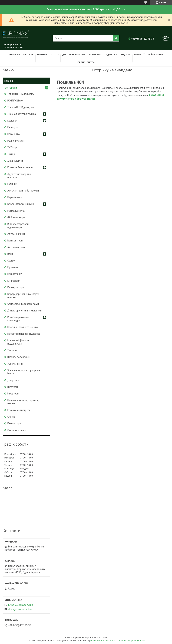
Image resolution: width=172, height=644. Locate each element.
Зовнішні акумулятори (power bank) (24, 372)
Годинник (13, 184)
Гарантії (139, 54)
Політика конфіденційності (131, 641)
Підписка (111, 54)
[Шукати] (116, 38)
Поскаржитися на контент (103, 641)
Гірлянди (13, 267)
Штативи (13, 387)
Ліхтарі (11, 154)
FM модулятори (16, 211)
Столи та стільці (17, 430)
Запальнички (15, 364)
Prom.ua (103, 637)
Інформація (156, 54)
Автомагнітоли (16, 247)
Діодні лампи (15, 161)
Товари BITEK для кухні (21, 107)
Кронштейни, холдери (20, 167)
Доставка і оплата (74, 54)
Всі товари (11, 88)
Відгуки (126, 54)
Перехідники (15, 197)
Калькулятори (16, 287)
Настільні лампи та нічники (23, 327)
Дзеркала (13, 380)
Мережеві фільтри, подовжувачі (18, 342)
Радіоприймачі (16, 141)
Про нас (29, 54)
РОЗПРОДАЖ (15, 101)
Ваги (10, 254)
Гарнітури (13, 127)
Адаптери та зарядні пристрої (19, 176)
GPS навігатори (16, 217)
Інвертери (13, 394)
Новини (42, 54)
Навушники (14, 134)
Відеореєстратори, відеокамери (18, 226)
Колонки (12, 121)
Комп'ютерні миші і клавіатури (18, 319)
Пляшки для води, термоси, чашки (23, 402)
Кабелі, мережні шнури (21, 204)
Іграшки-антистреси (19, 410)
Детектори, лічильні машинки (24, 311)
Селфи (11, 261)
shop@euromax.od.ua (20, 609)
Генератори (14, 423)
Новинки (9, 81)
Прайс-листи (86, 62)
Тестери (12, 350)
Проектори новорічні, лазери (24, 334)
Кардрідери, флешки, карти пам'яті (23, 296)
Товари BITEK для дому (21, 94)
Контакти (95, 54)
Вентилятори (15, 241)
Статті (55, 54)
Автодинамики (16, 234)
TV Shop (12, 147)
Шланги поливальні (19, 357)
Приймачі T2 (15, 274)
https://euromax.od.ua (21, 605)
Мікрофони (14, 281)
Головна (14, 54)
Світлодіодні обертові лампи (24, 304)
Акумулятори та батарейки (23, 191)
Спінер (11, 417)
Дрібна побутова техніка (22, 114)
